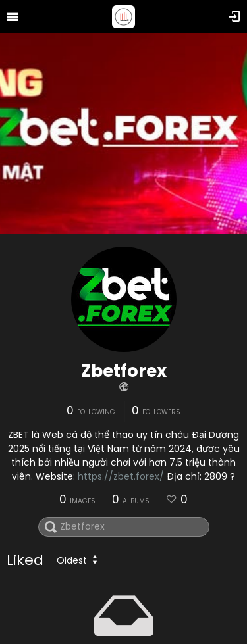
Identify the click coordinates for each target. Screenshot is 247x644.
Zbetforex (124, 371)
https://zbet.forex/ (121, 476)
